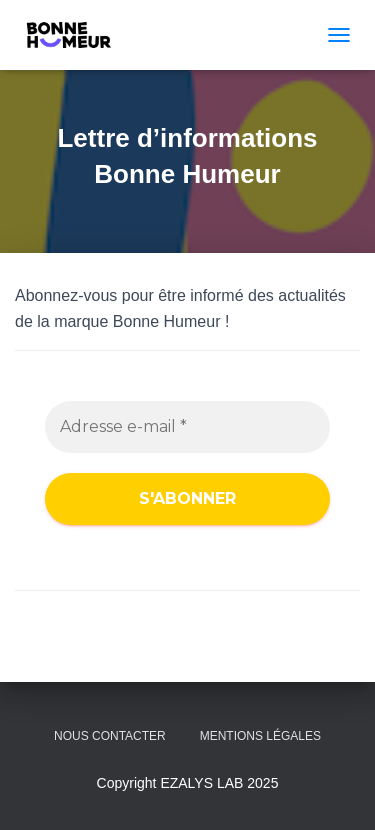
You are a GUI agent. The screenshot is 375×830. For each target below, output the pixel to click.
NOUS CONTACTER (110, 736)
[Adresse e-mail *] (187, 427)
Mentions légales (260, 736)
